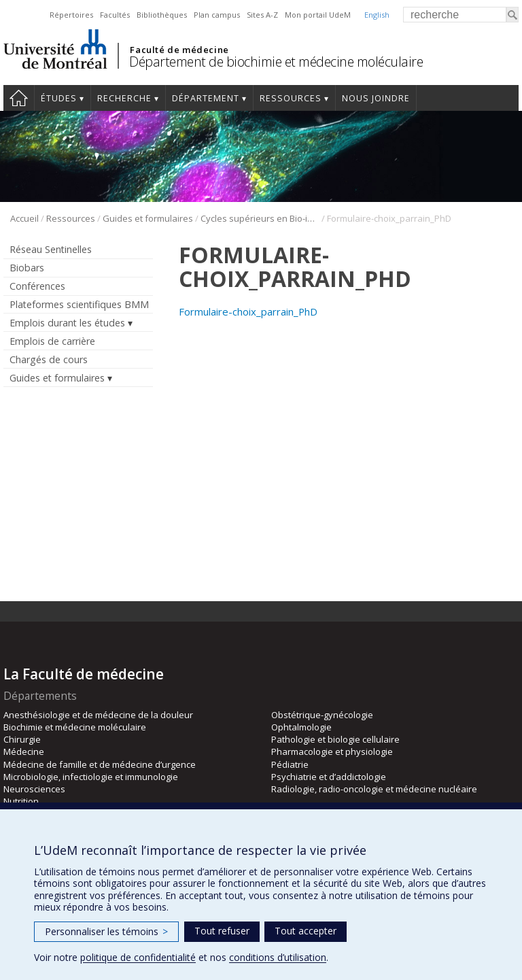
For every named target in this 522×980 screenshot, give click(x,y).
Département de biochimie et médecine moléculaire (276, 62)
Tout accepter (306, 931)
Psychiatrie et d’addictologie (329, 777)
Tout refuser (222, 931)
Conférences (37, 286)
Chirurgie (22, 739)
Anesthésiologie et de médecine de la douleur (98, 715)
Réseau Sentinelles (51, 249)
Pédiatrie (290, 764)
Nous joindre (376, 98)
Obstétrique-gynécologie (322, 715)
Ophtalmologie (301, 727)
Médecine (24, 751)
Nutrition (21, 801)
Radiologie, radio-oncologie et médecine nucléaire (374, 789)
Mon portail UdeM (318, 15)
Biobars (27, 268)
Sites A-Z (262, 15)
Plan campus (217, 15)
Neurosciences (34, 789)
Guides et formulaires (148, 218)
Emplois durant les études (67, 323)
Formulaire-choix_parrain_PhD (248, 311)
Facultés (115, 15)
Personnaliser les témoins (106, 931)
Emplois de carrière (52, 341)
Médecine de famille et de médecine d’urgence (100, 764)
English (377, 15)
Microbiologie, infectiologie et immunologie (91, 777)
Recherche (124, 98)
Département (206, 98)
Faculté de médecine (179, 50)
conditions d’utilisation (278, 957)
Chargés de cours (49, 359)
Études (59, 98)
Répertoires (71, 15)
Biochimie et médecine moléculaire (75, 727)
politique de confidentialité (138, 957)
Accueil (19, 98)
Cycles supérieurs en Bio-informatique (260, 218)
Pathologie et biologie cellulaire (335, 739)
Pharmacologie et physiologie (332, 751)
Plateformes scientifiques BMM (79, 304)
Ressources (291, 98)
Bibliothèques (162, 15)
